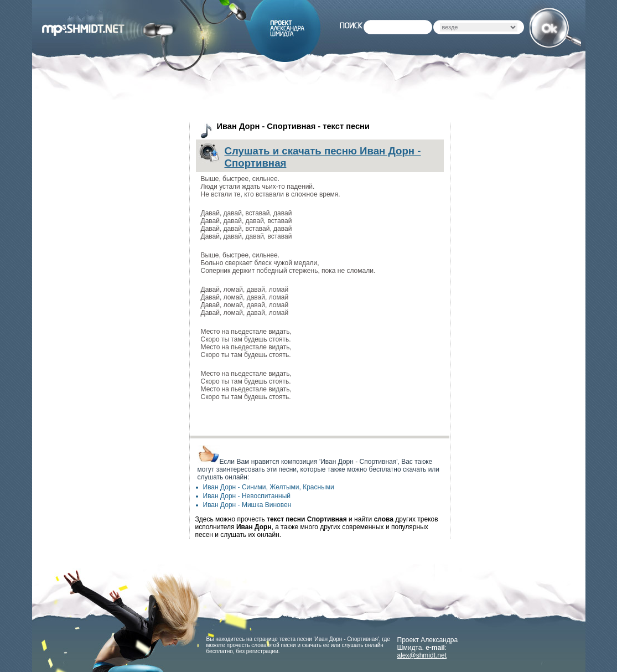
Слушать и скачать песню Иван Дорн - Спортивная (323, 157)
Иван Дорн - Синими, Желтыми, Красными (269, 487)
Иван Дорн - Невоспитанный (247, 496)
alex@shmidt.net (422, 655)
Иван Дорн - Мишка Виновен (247, 505)
